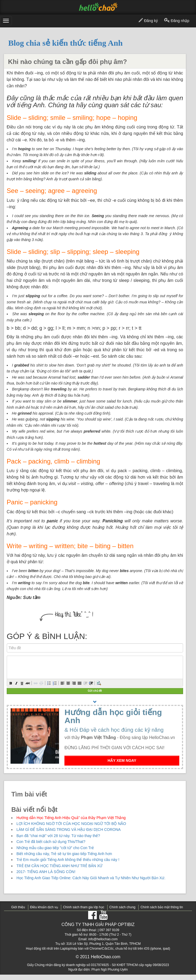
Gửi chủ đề (95, 691)
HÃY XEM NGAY (122, 760)
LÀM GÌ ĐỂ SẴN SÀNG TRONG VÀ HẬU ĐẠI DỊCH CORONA (69, 830)
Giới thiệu (18, 907)
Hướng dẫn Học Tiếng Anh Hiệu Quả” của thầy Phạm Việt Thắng (71, 818)
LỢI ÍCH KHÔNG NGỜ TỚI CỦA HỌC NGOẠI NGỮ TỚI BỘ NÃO (71, 824)
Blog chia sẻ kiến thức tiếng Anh (65, 43)
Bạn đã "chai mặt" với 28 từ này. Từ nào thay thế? (58, 836)
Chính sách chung (123, 907)
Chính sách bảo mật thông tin (162, 907)
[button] (11, 683)
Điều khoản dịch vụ (44, 907)
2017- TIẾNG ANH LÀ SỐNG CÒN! (46, 872)
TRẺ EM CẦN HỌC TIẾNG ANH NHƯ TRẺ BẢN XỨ (60, 866)
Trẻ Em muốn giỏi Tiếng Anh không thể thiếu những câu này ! (68, 860)
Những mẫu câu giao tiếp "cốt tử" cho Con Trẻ (55, 848)
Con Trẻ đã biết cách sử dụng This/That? (51, 842)
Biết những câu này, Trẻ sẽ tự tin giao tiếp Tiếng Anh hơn (64, 854)
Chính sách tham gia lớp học (84, 907)
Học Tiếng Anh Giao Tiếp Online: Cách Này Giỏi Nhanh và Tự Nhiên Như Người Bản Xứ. (91, 878)
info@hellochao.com (103, 939)
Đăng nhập (177, 21)
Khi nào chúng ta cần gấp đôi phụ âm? (68, 62)
